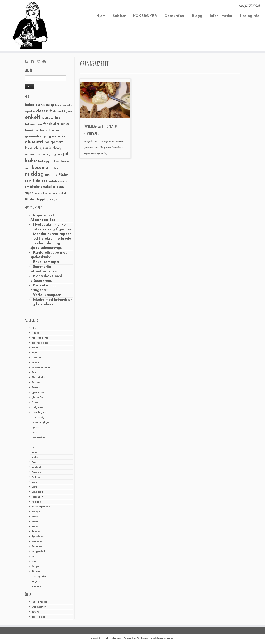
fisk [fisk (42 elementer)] (57, 118)
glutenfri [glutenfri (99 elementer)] (34, 142)
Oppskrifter (174, 16)
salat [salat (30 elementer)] (28, 181)
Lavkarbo (37, 492)
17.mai (35, 333)
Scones (36, 532)
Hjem (101, 16)
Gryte (35, 402)
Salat (35, 527)
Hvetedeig (38, 417)
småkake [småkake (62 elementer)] (32, 187)
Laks (34, 482)
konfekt (36, 467)
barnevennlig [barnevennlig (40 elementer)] (45, 105)
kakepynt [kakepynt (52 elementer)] (46, 161)
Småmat (37, 547)
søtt (34, 557)
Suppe (35, 566)
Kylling (36, 477)
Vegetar (37, 581)
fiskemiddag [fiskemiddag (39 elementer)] (33, 124)
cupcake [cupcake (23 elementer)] (67, 105)
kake (35, 452)
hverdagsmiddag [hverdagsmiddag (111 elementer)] (43, 148)
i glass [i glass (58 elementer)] (57, 154)
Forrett (36, 383)
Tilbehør (37, 571)
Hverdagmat (39, 412)
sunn (34, 561)
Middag (36, 502)
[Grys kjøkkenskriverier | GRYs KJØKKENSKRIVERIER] (31, 26)
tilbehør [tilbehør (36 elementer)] (30, 199)
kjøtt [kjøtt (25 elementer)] (28, 168)
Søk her (119, 16)
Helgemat (38, 407)
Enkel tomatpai (46, 262)
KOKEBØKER (145, 16)
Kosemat (37, 472)
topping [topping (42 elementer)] (43, 199)
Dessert (36, 358)
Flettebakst (39, 378)
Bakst (35, 348)
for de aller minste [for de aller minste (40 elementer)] (56, 124)
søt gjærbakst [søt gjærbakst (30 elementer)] (57, 193)
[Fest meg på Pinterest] (45, 62)
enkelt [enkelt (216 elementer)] (33, 117)
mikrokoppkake (41, 507)
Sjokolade (38, 537)
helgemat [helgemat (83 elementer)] (54, 142)
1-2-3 (34, 328)
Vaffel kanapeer (47, 295)
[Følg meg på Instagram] (39, 62)
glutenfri (37, 398)
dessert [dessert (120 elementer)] (44, 111)
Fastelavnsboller (42, 368)
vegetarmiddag (92, 153)
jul (33, 447)
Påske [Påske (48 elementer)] (63, 175)
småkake (37, 542)
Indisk (35, 432)
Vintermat (38, 586)
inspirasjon (38, 437)
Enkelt (35, 363)
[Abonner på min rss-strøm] (28, 62)
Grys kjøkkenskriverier (110, 638)
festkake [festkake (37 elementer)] (48, 118)
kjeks (35, 457)
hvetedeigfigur (41, 422)
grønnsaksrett (91, 148)
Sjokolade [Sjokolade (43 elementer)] (40, 181)
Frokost (36, 388)
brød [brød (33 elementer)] (58, 105)
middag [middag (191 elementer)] (34, 174)
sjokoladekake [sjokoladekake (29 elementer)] (58, 181)
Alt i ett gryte (40, 338)
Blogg (197, 16)
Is (33, 442)
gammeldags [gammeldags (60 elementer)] (36, 137)
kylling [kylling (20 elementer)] (55, 168)
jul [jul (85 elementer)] (66, 154)
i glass (36, 427)
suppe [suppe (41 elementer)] (29, 193)
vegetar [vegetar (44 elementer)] (56, 199)
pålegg (36, 512)
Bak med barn (40, 343)
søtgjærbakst (40, 552)
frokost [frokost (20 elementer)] (55, 131)
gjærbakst (38, 393)
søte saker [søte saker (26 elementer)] (41, 193)
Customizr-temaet (165, 638)
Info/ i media (221, 16)
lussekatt (37, 497)
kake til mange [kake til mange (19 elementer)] (62, 162)
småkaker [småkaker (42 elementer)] (48, 187)
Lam (34, 487)
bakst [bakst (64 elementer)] (30, 105)
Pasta (35, 522)
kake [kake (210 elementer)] (31, 161)
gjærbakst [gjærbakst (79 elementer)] (57, 136)
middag (117, 148)
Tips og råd (249, 16)
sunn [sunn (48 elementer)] (60, 187)
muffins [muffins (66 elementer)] (51, 175)
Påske (35, 517)
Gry (105, 153)
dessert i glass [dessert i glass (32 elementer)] (63, 112)
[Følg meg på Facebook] (34, 62)
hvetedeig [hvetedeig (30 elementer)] (44, 155)
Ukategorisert (40, 576)
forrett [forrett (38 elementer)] (45, 130)
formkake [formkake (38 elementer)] (32, 130)
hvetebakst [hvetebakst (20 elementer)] (31, 155)
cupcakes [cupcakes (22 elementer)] (30, 112)
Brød (35, 353)
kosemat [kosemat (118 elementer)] (41, 168)
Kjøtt (35, 462)
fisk (34, 373)
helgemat (106, 148)
